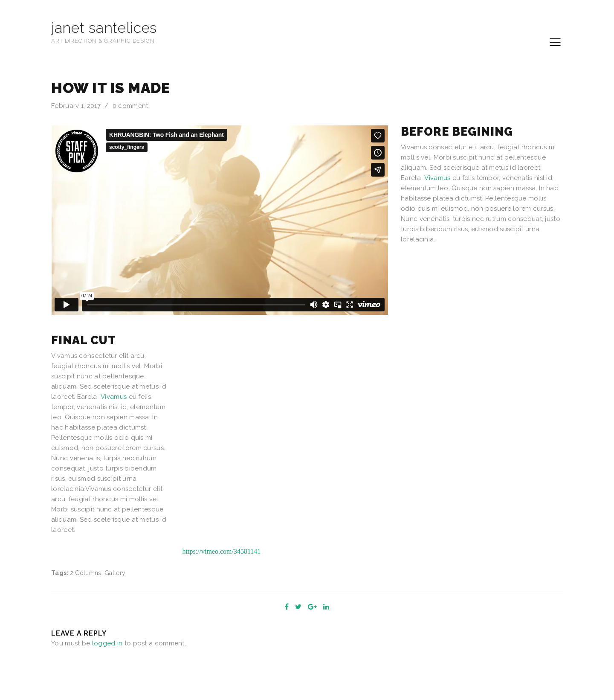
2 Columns (86, 573)
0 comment (130, 106)
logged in (107, 643)
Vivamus (437, 178)
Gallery (115, 573)
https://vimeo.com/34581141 (222, 551)
